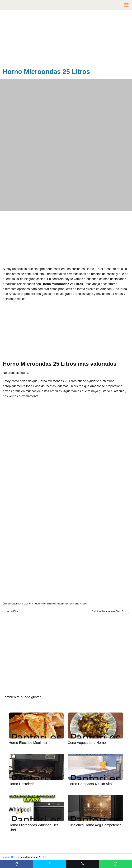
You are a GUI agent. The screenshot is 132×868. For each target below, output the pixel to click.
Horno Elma (12, 611)
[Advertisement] (66, 40)
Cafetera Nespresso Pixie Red (109, 611)
